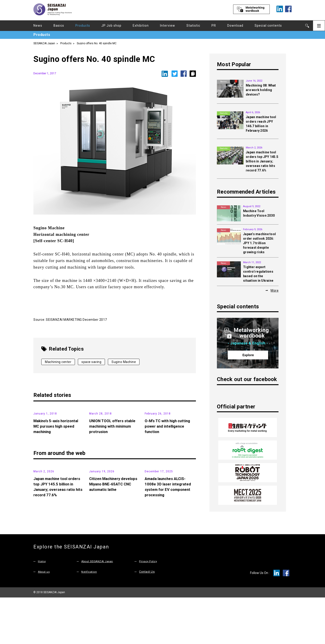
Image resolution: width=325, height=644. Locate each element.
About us (44, 618)
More (275, 290)
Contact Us (147, 618)
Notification (90, 618)
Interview (168, 26)
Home (42, 608)
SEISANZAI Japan (44, 43)
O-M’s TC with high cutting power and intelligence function (169, 460)
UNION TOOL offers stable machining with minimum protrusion (114, 460)
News (38, 26)
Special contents (268, 26)
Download (235, 26)
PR (214, 26)
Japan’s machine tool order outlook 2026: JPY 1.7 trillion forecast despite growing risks (259, 243)
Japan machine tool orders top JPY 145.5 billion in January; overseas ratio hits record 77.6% (262, 161)
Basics (59, 26)
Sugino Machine (124, 362)
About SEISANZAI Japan (99, 608)
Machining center (58, 362)
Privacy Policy (149, 608)
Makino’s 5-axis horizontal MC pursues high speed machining (58, 460)
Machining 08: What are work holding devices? (261, 90)
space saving (91, 362)
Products (83, 26)
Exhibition (141, 26)
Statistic (193, 26)
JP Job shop (111, 26)
